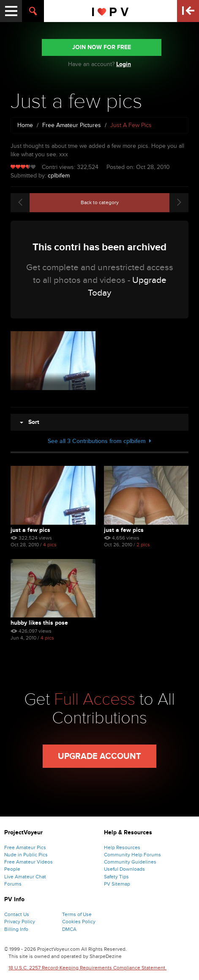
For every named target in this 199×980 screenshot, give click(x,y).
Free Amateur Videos (29, 862)
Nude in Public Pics (26, 855)
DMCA (69, 929)
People (12, 869)
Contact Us (17, 914)
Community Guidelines (130, 862)
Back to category (100, 202)
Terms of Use (77, 914)
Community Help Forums (132, 855)
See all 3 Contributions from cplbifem (99, 441)
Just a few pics (30, 530)
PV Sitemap (117, 884)
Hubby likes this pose (39, 623)
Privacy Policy (20, 922)
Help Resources (122, 847)
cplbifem (59, 176)
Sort (30, 422)
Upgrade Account (99, 756)
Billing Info (16, 929)
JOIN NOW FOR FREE (102, 47)
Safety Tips (116, 877)
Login (124, 64)
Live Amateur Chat (25, 877)
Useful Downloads (124, 869)
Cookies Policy (79, 922)
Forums (13, 884)
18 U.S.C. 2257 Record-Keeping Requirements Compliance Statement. (87, 968)
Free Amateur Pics (25, 847)
